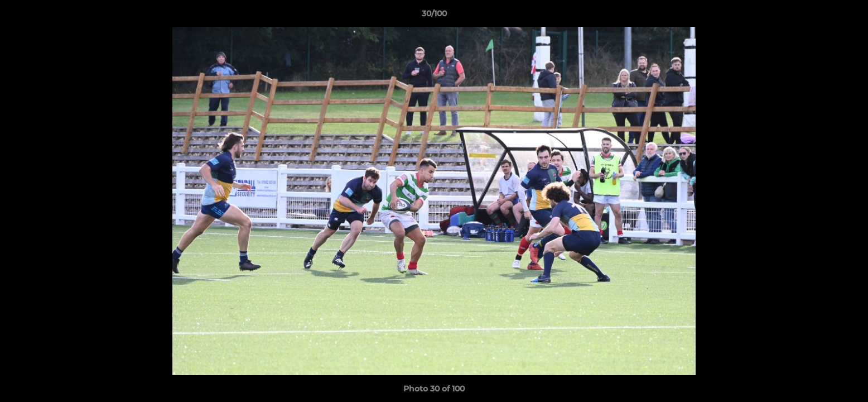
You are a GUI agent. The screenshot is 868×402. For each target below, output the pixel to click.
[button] (848, 16)
